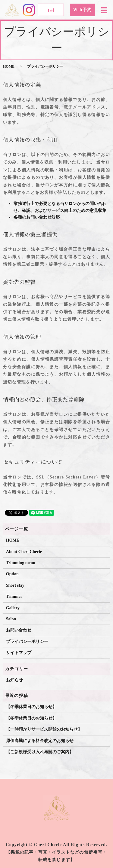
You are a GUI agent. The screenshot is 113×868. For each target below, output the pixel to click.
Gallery (13, 608)
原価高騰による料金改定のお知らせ (40, 741)
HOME (9, 66)
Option (12, 574)
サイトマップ (19, 653)
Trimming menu (21, 563)
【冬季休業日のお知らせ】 (31, 707)
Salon (11, 619)
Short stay (15, 585)
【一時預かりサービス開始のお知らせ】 (44, 729)
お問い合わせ (19, 630)
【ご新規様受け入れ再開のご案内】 (40, 752)
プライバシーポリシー (27, 642)
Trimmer (14, 596)
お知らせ (14, 680)
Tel (51, 10)
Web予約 (82, 10)
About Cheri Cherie (24, 552)
